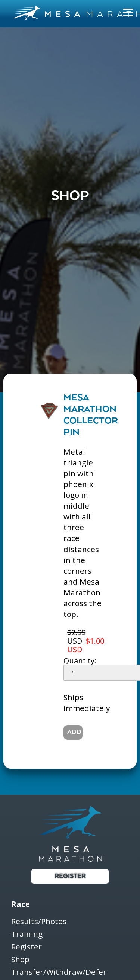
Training (27, 934)
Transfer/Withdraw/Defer (59, 972)
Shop (20, 960)
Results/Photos (39, 922)
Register (70, 876)
